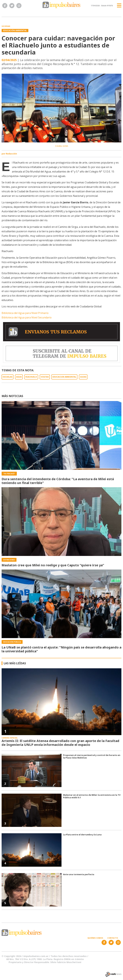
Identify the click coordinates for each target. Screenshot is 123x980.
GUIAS (83, 377)
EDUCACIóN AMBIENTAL (64, 377)
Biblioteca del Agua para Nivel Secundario (27, 317)
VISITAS (45, 377)
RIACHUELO (31, 377)
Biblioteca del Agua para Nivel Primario (25, 313)
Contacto (113, 938)
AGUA (19, 377)
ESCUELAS (8, 377)
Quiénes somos (95, 938)
